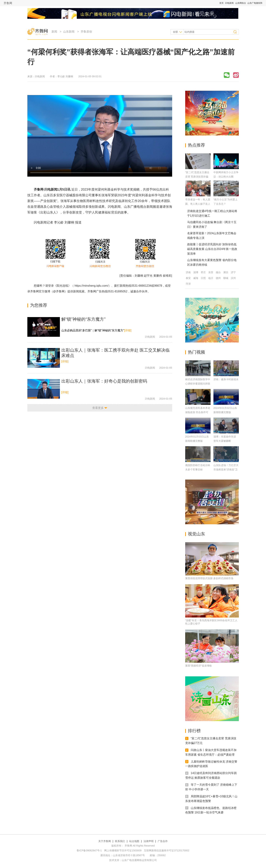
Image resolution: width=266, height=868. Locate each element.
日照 (203, 278)
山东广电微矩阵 (255, 3)
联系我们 (120, 841)
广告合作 (163, 841)
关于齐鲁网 (105, 841)
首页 (221, 3)
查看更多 (98, 408)
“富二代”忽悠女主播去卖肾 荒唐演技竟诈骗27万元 (197, 177)
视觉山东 (196, 534)
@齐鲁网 (59, 291)
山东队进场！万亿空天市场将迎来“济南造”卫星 (226, 470)
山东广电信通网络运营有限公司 (139, 860)
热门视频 (196, 352)
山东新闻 (69, 32)
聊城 (226, 278)
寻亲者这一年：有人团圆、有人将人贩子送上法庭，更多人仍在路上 (198, 204)
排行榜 (194, 731)
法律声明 (149, 841)
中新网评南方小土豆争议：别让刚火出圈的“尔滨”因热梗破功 (226, 177)
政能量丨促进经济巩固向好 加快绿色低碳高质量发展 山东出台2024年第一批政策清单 (212, 249)
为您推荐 (39, 305)
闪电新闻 (229, 3)
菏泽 (188, 284)
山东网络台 (241, 3)
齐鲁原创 (86, 32)
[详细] (128, 330)
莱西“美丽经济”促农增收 (199, 666)
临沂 (211, 278)
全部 (175, 32)
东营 (211, 272)
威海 (196, 278)
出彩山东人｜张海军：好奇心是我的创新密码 (104, 381)
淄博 (196, 272)
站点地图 (134, 841)
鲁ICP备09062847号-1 (89, 850)
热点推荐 (196, 145)
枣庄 (203, 272)
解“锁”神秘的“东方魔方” (83, 319)
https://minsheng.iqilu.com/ (91, 286)
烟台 (218, 272)
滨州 (233, 278)
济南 (188, 272)
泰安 (188, 278)
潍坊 (226, 272)
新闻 (54, 32)
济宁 (233, 272)
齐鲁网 (8, 3)
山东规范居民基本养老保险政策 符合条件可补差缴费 (198, 412)
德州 (218, 278)
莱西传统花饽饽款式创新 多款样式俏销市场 (209, 578)
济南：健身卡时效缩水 (226, 379)
